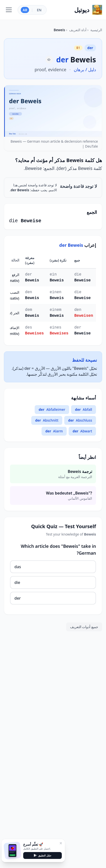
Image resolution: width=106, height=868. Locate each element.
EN (39, 10)
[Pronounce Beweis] (49, 60)
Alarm (54, 431)
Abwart (82, 431)
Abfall (84, 410)
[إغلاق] (61, 843)
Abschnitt (47, 420)
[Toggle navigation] (9, 10)
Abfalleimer (52, 410)
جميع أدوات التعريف (84, 627)
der (18, 598)
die (17, 582)
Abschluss (80, 420)
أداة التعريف (78, 30)
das (18, 567)
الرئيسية (96, 30)
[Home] (88, 10)
